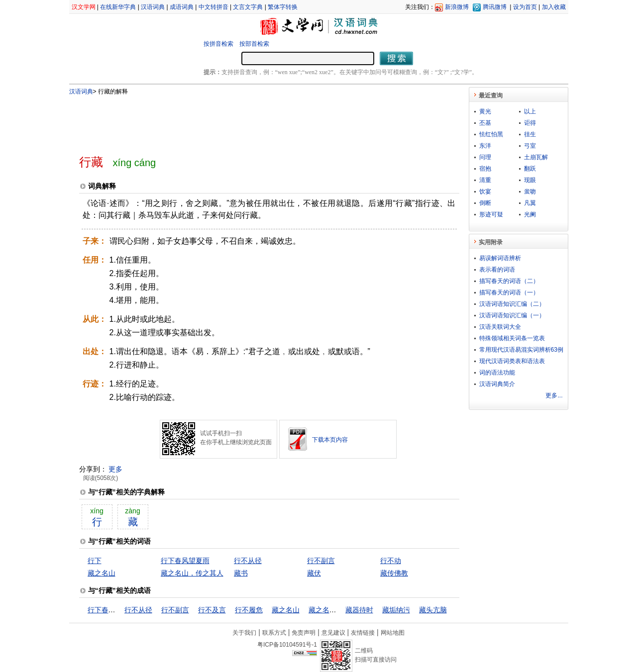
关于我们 (244, 633)
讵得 (530, 123)
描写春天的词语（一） (509, 292)
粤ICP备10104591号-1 (287, 645)
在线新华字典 (118, 7)
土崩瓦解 (536, 157)
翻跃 (530, 169)
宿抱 (485, 169)
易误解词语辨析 (500, 258)
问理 (485, 157)
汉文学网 (84, 7)
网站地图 (393, 633)
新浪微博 (457, 7)
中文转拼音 (213, 7)
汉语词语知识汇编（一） (512, 315)
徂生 (530, 134)
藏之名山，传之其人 (192, 573)
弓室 (530, 146)
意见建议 (333, 633)
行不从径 (248, 561)
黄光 (485, 111)
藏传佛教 (394, 573)
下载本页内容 (330, 440)
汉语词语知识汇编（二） (512, 304)
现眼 (530, 180)
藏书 (241, 573)
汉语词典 (153, 7)
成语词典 (182, 7)
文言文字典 (248, 7)
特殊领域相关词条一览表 (512, 338)
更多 (115, 469)
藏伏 (314, 573)
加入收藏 (554, 7)
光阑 (530, 214)
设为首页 (525, 7)
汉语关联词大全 (500, 327)
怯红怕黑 (491, 134)
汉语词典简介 (497, 384)
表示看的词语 (497, 270)
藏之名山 (102, 573)
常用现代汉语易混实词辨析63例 (521, 350)
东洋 (485, 146)
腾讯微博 (495, 7)
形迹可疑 (491, 214)
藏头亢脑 (433, 610)
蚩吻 (530, 192)
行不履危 (249, 610)
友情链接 (363, 633)
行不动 (391, 561)
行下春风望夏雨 (185, 561)
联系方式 (274, 633)
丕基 (485, 123)
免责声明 (304, 633)
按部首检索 (254, 44)
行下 (95, 561)
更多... (554, 395)
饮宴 (485, 192)
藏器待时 (359, 610)
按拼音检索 (218, 44)
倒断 (485, 203)
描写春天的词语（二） (509, 281)
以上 (530, 111)
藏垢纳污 (396, 610)
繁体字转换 (283, 7)
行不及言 (212, 610)
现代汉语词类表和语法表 (512, 361)
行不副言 (321, 561)
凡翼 (530, 203)
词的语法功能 (497, 373)
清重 (485, 180)
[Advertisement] (253, 121)
